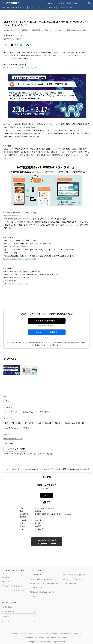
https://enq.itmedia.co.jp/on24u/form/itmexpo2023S (21, 68)
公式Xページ (6, 617)
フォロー (47, 495)
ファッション (63, 7)
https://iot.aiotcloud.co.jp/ (12, 216)
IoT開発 (26, 428)
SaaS (39, 423)
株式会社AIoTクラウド (33, 469)
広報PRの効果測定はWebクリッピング (42, 592)
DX (19, 423)
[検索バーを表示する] (89, 3)
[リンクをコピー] (32, 45)
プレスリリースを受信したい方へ (13, 586)
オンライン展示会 (12, 428)
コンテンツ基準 (43, 634)
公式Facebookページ (9, 607)
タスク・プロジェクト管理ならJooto (75, 575)
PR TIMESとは (7, 577)
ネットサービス (11, 412)
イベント (9, 401)
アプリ (31, 7)
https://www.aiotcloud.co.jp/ (18, 284)
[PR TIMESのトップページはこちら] (13, 3)
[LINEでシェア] (21, 45)
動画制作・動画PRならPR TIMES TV (41, 579)
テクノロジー (12, 7)
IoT (6, 423)
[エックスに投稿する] (12, 45)
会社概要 (15, 634)
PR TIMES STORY (35, 575)
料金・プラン (7, 582)
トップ (6, 469)
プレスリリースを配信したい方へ (13, 590)
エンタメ (40, 7)
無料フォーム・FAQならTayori (73, 579)
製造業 (58, 423)
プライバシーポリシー (28, 634)
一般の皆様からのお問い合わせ (57, 637)
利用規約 (54, 634)
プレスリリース (17, 469)
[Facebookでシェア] (16, 45)
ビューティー (50, 7)
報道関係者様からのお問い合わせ (70, 634)
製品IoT (48, 423)
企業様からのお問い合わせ (35, 637)
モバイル (23, 7)
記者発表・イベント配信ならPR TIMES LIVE (44, 583)
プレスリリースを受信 (56, 3)
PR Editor (33, 596)
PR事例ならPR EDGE (69, 583)
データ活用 (29, 423)
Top (3, 7)
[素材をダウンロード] (27, 45)
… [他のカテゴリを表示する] (71, 7)
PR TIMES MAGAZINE (37, 588)
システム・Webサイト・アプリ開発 (35, 412)
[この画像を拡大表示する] (12, 370)
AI (13, 423)
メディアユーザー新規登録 (47, 332)
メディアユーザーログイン (47, 321)
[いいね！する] (5, 45)
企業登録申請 (72, 3)
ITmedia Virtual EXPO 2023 (74, 423)
